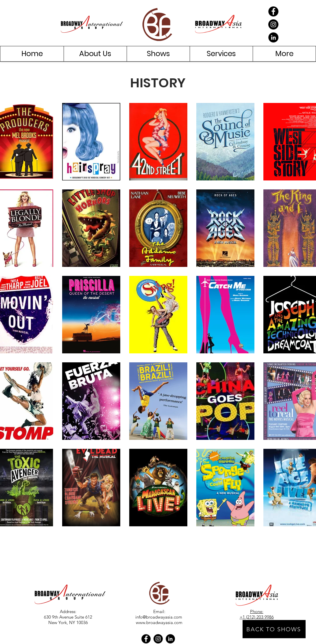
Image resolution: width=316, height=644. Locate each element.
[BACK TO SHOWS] (274, 629)
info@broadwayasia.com (159, 617)
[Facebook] (273, 11)
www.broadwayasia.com (159, 622)
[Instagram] (273, 24)
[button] (95, 54)
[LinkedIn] (273, 37)
